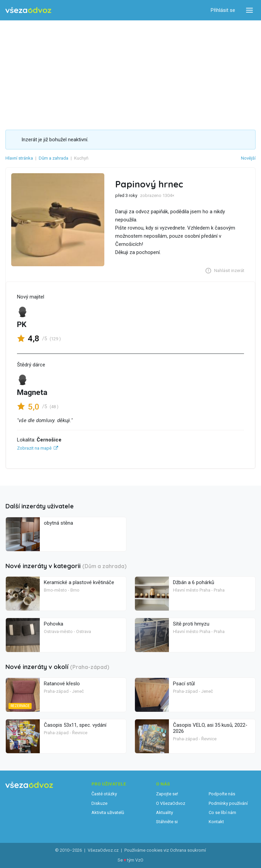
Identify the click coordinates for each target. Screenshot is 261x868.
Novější (248, 158)
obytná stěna (58, 523)
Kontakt (216, 822)
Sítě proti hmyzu (191, 624)
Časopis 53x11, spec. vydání (75, 725)
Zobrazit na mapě (34, 448)
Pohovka (54, 624)
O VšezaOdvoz (171, 803)
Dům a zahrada (54, 158)
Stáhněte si (167, 822)
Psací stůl (184, 684)
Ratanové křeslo (62, 684)
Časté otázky (104, 794)
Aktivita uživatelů (108, 812)
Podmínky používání (228, 803)
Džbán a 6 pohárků (194, 582)
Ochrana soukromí (188, 850)
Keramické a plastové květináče (79, 582)
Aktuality (164, 812)
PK (22, 324)
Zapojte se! (167, 794)
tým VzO (135, 860)
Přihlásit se (223, 10)
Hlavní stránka (19, 158)
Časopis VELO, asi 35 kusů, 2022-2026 (210, 728)
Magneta (32, 392)
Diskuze (99, 803)
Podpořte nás (222, 794)
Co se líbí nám (222, 812)
